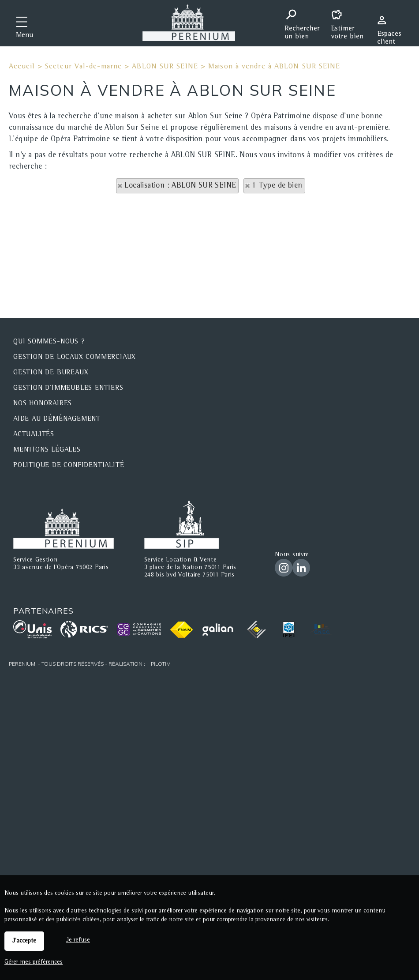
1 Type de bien (277, 186)
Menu (24, 36)
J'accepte (24, 941)
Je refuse (78, 940)
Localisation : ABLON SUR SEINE (180, 186)
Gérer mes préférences (34, 962)
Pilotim (161, 664)
